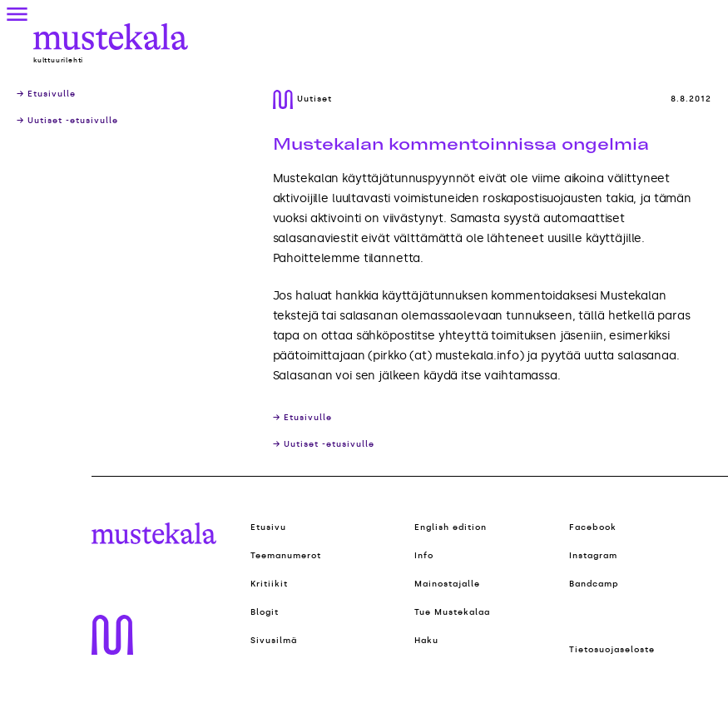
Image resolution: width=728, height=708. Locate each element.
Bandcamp (594, 584)
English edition (451, 527)
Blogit (265, 612)
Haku (426, 641)
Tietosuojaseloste (612, 650)
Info (424, 556)
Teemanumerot (286, 556)
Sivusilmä (274, 641)
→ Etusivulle (46, 94)
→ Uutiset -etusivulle (67, 121)
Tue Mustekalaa (452, 612)
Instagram (593, 556)
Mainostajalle (447, 584)
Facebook (593, 527)
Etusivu (268, 527)
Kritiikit (269, 584)
